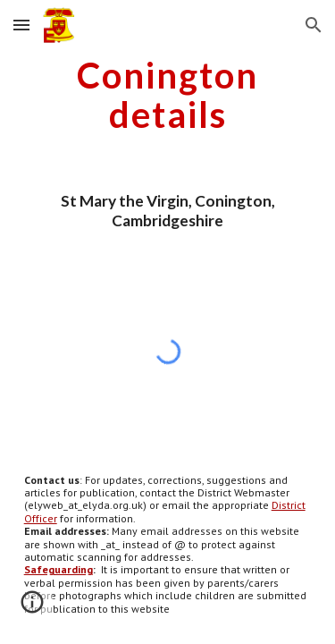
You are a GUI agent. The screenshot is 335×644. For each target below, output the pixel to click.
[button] (21, 25)
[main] (168, 95)
